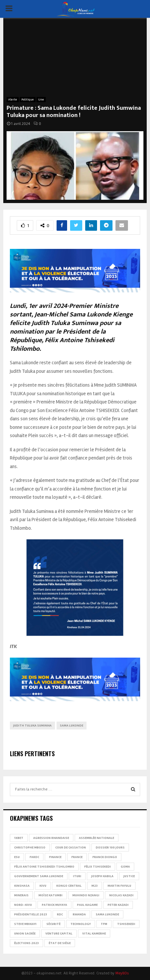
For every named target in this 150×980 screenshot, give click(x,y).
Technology (81, 924)
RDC (60, 914)
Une (41, 100)
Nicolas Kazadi (121, 895)
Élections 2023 (26, 943)
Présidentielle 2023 (31, 914)
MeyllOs (122, 973)
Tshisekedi (126, 924)
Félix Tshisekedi (98, 867)
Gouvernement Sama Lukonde (39, 876)
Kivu (43, 886)
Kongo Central (69, 886)
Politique (28, 100)
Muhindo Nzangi (86, 895)
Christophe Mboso (30, 847)
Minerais (21, 895)
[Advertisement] (75, 61)
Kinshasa (22, 886)
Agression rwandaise (51, 838)
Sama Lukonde (72, 726)
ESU (17, 857)
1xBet (19, 838)
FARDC (34, 857)
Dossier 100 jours (110, 847)
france (77, 857)
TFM (104, 924)
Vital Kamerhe (94, 934)
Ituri (77, 876)
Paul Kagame (87, 905)
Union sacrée (25, 934)
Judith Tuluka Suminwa (32, 726)
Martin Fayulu (119, 886)
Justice (129, 876)
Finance (55, 857)
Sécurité (53, 924)
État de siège (60, 943)
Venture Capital (59, 934)
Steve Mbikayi (25, 924)
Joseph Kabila (102, 876)
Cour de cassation (71, 847)
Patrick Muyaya (54, 905)
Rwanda (79, 914)
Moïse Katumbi (50, 895)
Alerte (13, 100)
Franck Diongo (105, 857)
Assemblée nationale (97, 838)
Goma (125, 867)
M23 (95, 886)
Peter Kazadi (118, 905)
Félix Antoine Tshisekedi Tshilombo (44, 867)
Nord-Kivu (23, 905)
